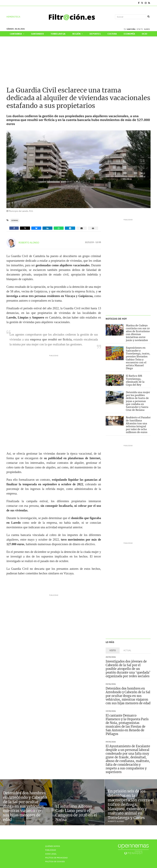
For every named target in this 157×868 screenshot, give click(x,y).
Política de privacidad (56, 858)
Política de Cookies (55, 861)
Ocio (144, 34)
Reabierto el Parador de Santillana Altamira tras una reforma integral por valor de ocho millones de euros (138, 425)
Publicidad (51, 850)
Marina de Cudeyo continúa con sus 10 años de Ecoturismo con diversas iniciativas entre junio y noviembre (138, 333)
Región (78, 34)
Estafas (15, 220)
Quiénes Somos (53, 846)
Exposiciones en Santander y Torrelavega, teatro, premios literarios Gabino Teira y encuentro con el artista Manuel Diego (138, 358)
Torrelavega (58, 34)
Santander (37, 34)
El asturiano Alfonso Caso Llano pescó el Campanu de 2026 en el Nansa (76, 813)
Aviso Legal (51, 854)
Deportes (95, 34)
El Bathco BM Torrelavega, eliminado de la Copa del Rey (135, 380)
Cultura (112, 34)
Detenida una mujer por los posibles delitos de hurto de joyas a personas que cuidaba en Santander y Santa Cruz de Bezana (138, 401)
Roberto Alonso (29, 242)
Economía (129, 34)
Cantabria (17, 34)
